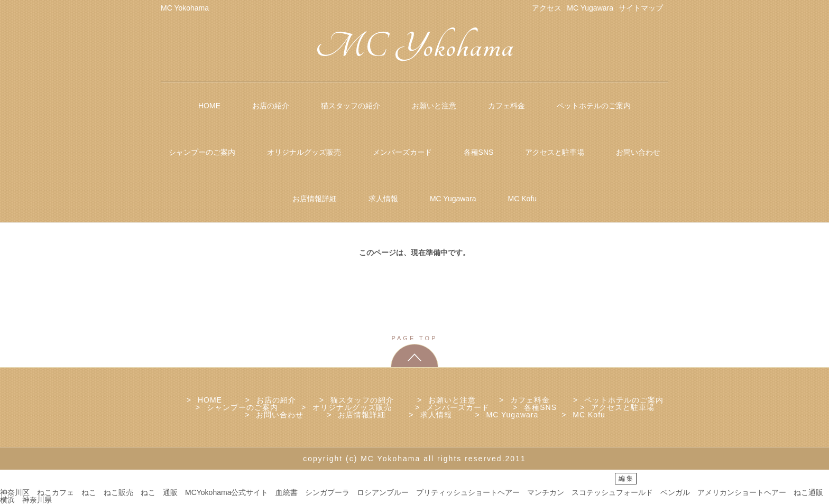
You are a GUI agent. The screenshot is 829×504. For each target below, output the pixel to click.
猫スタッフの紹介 (351, 106)
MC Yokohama (415, 46)
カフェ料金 (506, 106)
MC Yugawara (590, 8)
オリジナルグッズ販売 (304, 152)
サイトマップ (641, 8)
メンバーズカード (402, 152)
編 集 (626, 479)
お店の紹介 (271, 106)
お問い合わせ (638, 152)
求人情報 (383, 199)
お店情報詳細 (315, 199)
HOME (209, 106)
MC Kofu (522, 199)
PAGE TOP (414, 338)
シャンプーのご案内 (202, 152)
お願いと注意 (434, 106)
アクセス (547, 8)
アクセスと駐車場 (555, 152)
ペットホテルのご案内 (594, 106)
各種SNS (479, 152)
